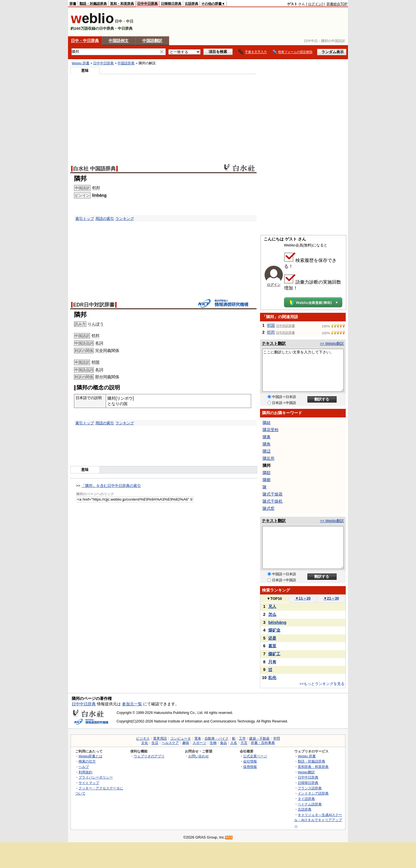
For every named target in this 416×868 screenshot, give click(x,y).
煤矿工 (274, 654)
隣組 (267, 423)
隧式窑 (269, 508)
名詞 (99, 343)
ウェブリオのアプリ (149, 756)
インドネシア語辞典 (313, 793)
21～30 (331, 598)
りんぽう (96, 324)
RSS (229, 838)
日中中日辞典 (147, 4)
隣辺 (267, 451)
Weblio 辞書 (81, 63)
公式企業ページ (255, 756)
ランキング (125, 219)
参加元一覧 (132, 704)
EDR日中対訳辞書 (94, 305)
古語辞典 (191, 4)
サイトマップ (89, 783)
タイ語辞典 (306, 799)
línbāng (99, 195)
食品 (223, 743)
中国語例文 (119, 41)
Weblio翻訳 (306, 772)
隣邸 (267, 473)
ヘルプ (84, 767)
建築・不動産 (259, 738)
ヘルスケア (170, 743)
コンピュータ (181, 738)
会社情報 (250, 761)
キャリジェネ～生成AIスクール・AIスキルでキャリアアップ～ (318, 820)
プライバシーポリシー (96, 777)
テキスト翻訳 (274, 343)
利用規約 (85, 772)
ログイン (315, 4)
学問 (277, 738)
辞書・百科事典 (263, 743)
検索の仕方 (87, 761)
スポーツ (199, 743)
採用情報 (250, 767)
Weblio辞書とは (90, 756)
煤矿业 (274, 630)
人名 (234, 743)
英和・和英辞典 (122, 4)
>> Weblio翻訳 (332, 344)
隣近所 (269, 458)
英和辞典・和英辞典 (313, 767)
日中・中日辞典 (85, 41)
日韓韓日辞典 (171, 4)
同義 (107, 377)
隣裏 (267, 437)
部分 (99, 377)
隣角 (267, 444)
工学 (242, 738)
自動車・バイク (217, 738)
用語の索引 (105, 219)
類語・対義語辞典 (93, 4)
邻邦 (96, 188)
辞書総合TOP (337, 4)
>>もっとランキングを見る (322, 684)
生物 (213, 743)
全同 (103, 351)
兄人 (272, 606)
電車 (198, 738)
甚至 (272, 646)
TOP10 (274, 599)
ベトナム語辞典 (310, 804)
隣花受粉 (271, 430)
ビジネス (143, 738)
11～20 (303, 598)
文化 (145, 743)
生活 (155, 743)
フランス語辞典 (310, 788)
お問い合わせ (199, 756)
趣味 (186, 743)
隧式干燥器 (273, 494)
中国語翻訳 (152, 41)
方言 (244, 743)
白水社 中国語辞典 (94, 169)
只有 (272, 662)
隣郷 (267, 480)
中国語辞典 (126, 63)
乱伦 (272, 678)
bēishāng (277, 622)
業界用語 (160, 738)
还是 (272, 638)
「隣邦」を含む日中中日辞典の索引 (111, 486)
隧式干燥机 (273, 501)
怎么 (272, 614)
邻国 (95, 362)
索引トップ (85, 219)
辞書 (73, 4)
